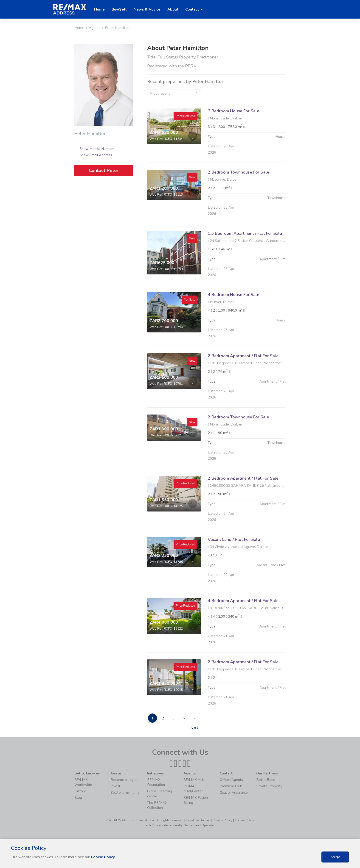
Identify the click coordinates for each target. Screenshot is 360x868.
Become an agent (125, 780)
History (80, 791)
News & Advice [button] (147, 9)
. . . (173, 718)
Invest (115, 786)
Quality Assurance (234, 793)
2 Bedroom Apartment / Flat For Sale (243, 378)
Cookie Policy (245, 820)
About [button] (173, 9)
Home (79, 28)
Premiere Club (231, 786)
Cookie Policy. (103, 857)
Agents (95, 28)
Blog (78, 798)
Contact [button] (193, 9)
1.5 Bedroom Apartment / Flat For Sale (245, 256)
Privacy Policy (222, 820)
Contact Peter (104, 170)
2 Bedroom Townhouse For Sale (238, 195)
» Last (195, 719)
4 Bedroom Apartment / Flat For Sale (243, 623)
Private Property (269, 786)
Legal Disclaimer (198, 820)
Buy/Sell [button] (119, 9)
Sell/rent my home (125, 793)
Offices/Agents (231, 780)
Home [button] (99, 9)
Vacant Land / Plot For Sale (234, 562)
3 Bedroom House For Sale (233, 111)
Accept (335, 857)
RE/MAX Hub (194, 780)
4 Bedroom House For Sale (233, 317)
